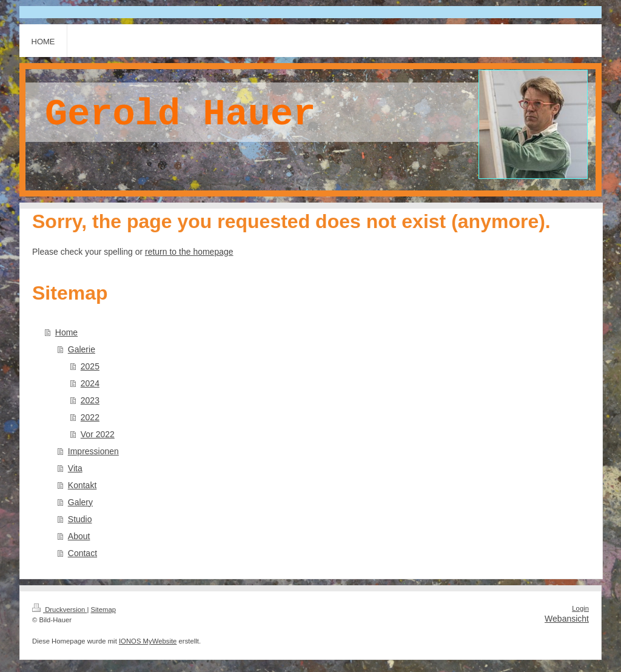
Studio (80, 519)
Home (66, 332)
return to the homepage (189, 252)
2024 (90, 383)
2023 (90, 400)
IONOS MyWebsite (148, 641)
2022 (90, 417)
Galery (80, 502)
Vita (75, 468)
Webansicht (567, 619)
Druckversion (59, 610)
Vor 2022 (98, 434)
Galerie (82, 349)
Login (580, 608)
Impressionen (93, 451)
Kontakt (82, 485)
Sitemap (104, 610)
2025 (90, 366)
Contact (82, 553)
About (79, 536)
